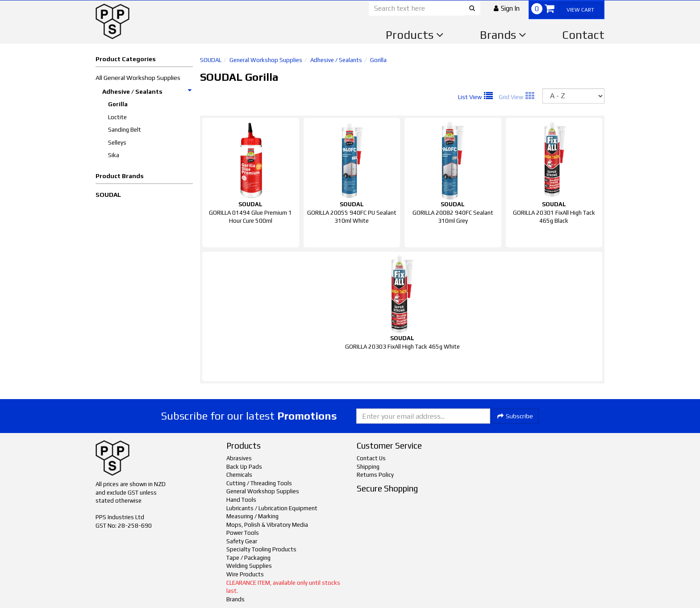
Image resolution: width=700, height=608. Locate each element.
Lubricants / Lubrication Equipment (272, 508)
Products (415, 35)
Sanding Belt (125, 130)
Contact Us (371, 458)
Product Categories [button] (126, 59)
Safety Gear (242, 541)
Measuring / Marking (252, 516)
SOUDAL (108, 195)
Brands (503, 35)
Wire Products (245, 574)
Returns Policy (375, 475)
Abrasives (239, 458)
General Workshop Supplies (266, 60)
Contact (583, 35)
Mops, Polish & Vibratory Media (267, 525)
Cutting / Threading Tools (259, 483)
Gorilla (118, 104)
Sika (114, 155)
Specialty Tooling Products (261, 549)
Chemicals (239, 475)
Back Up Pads (244, 467)
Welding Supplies (249, 566)
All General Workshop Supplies (138, 78)
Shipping (368, 467)
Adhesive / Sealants (147, 92)
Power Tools (243, 533)
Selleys (117, 143)
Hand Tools (241, 500)
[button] (507, 8)
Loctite (117, 117)
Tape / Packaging (248, 558)
